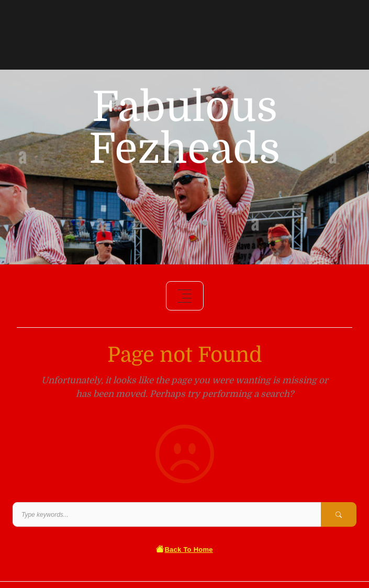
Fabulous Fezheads (184, 128)
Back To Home (184, 550)
